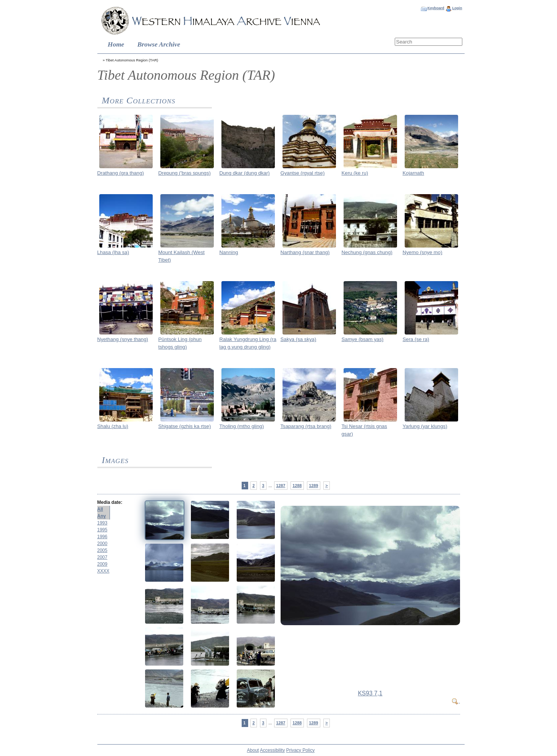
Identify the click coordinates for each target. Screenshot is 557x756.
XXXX (103, 571)
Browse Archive (159, 44)
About (253, 750)
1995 (103, 530)
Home (116, 44)
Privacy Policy (301, 750)
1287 (281, 486)
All (100, 509)
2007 (103, 557)
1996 (103, 537)
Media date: (110, 502)
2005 (103, 550)
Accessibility (272, 750)
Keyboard (436, 8)
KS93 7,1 (370, 693)
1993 (103, 523)
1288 (297, 486)
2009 (103, 564)
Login (457, 8)
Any (102, 516)
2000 (103, 544)
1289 (313, 486)
